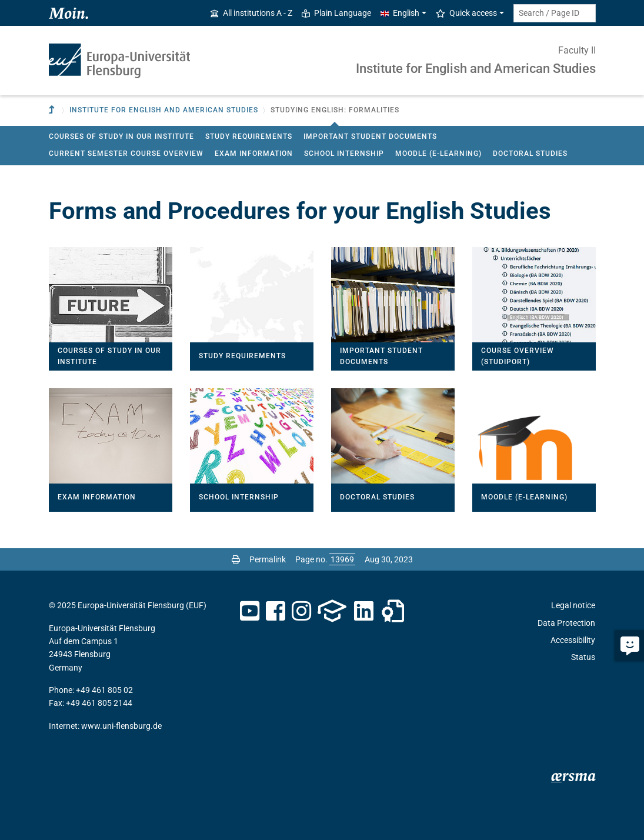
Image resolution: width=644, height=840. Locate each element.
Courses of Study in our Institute (121, 136)
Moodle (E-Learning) (438, 154)
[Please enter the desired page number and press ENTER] (342, 559)
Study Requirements (249, 136)
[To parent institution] (53, 110)
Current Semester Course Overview (126, 154)
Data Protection (566, 623)
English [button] (400, 13)
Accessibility (573, 640)
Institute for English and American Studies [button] (164, 110)
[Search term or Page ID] (555, 13)
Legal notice (573, 605)
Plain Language (336, 13)
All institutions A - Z (251, 13)
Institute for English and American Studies (476, 69)
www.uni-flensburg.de (121, 726)
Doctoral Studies (530, 154)
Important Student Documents (370, 136)
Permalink (268, 559)
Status (583, 657)
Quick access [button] (466, 13)
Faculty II (577, 50)
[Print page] (236, 559)
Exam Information (254, 154)
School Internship (344, 154)
